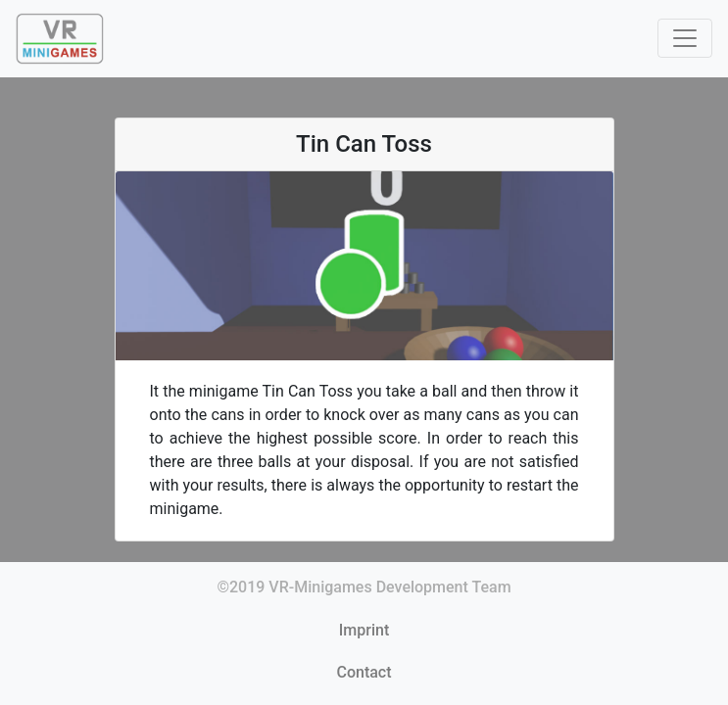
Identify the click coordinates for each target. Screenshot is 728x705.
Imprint (364, 630)
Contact (364, 672)
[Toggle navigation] (685, 38)
